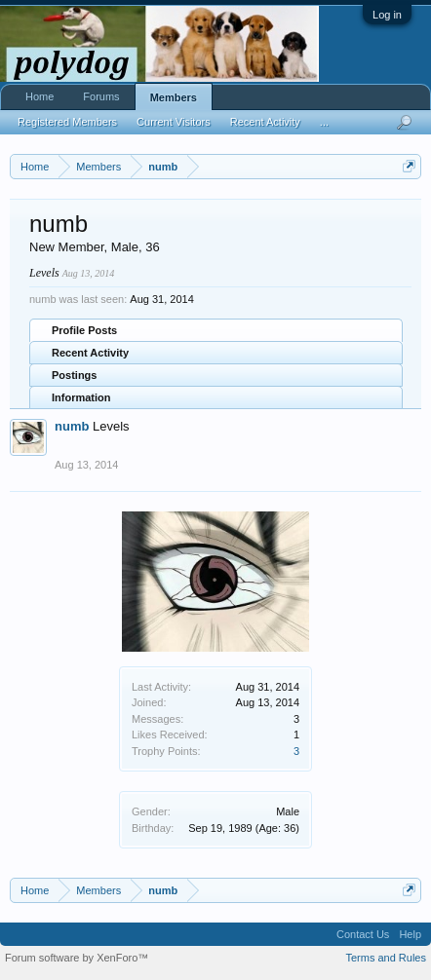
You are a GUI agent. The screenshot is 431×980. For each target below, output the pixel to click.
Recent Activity (90, 353)
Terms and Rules (386, 958)
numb (72, 426)
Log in (387, 15)
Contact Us (363, 934)
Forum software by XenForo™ (77, 958)
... (324, 122)
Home (39, 96)
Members (174, 97)
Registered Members (67, 122)
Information (81, 397)
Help (410, 934)
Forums (101, 96)
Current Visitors (174, 122)
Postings (74, 375)
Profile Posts (84, 330)
